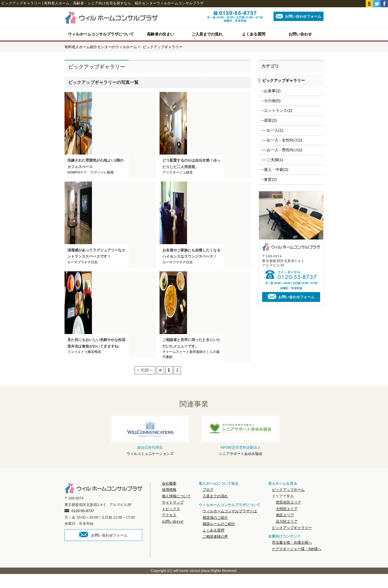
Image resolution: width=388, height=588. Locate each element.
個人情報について (176, 510)
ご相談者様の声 (215, 550)
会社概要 (169, 497)
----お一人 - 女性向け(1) (282, 140)
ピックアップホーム (288, 504)
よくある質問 (254, 34)
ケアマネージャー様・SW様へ (297, 563)
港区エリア (285, 529)
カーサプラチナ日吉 (82, 271)
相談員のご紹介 (215, 532)
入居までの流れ (215, 510)
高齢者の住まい (160, 34)
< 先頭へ (145, 384)
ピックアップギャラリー (283, 80)
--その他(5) (271, 101)
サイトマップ (173, 516)
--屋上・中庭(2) (275, 169)
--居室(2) (269, 120)
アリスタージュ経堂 (178, 177)
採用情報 (169, 504)
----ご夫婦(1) (272, 160)
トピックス (171, 523)
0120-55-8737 (79, 525)
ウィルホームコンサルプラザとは (230, 525)
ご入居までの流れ (207, 34)
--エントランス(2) (277, 110)
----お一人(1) (272, 130)
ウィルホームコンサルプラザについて (101, 34)
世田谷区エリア (289, 516)
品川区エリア (287, 535)
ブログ (208, 504)
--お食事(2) (271, 91)
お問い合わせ (300, 34)
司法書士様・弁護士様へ (292, 557)
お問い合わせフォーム (299, 16)
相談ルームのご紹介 (219, 538)
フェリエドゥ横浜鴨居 (84, 366)
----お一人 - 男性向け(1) (282, 150)
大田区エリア (287, 523)
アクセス (169, 529)
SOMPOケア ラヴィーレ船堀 (91, 177)
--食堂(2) (269, 179)
